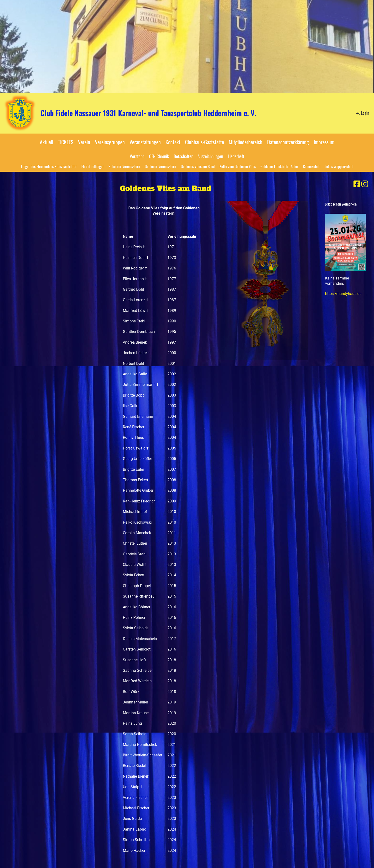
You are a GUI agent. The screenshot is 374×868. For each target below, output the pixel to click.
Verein (84, 142)
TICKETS (66, 142)
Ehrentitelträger (93, 166)
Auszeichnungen (210, 156)
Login (362, 113)
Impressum (324, 142)
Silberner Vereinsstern (124, 166)
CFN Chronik (159, 156)
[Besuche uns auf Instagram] (365, 184)
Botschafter (183, 156)
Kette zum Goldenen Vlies (238, 166)
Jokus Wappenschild (339, 166)
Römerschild (312, 166)
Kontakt (173, 142)
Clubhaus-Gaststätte (205, 142)
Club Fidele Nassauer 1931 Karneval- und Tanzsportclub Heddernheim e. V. (148, 113)
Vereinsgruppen (110, 142)
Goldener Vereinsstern (160, 166)
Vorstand (137, 156)
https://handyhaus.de (343, 294)
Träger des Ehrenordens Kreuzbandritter (49, 166)
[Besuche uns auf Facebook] (357, 184)
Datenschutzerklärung (288, 142)
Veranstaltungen (145, 142)
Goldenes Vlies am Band (198, 166)
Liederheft (236, 156)
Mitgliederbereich (246, 142)
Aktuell (47, 142)
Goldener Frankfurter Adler (279, 166)
